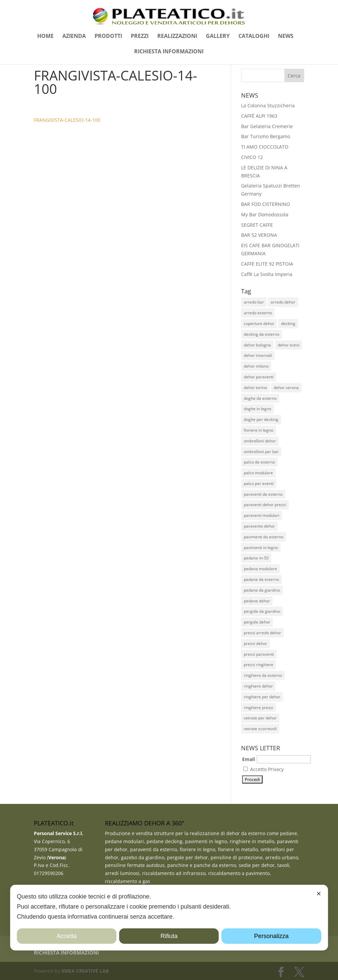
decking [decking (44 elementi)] (288, 323)
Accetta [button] (67, 936)
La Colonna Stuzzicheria (268, 105)
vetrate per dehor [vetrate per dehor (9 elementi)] (260, 718)
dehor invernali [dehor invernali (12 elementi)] (258, 355)
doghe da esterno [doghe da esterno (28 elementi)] (260, 398)
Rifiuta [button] (169, 936)
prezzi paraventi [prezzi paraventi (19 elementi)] (259, 654)
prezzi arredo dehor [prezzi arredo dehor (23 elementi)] (262, 633)
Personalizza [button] (271, 936)
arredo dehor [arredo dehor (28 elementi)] (283, 302)
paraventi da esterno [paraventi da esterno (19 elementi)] (263, 494)
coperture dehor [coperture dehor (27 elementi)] (259, 323)
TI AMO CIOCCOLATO (265, 147)
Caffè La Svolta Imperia (267, 274)
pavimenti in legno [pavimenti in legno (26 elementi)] (261, 548)
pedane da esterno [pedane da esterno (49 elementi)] (261, 579)
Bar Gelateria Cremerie (267, 126)
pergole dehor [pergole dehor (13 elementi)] (257, 622)
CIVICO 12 (252, 157)
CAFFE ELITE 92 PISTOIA (267, 264)
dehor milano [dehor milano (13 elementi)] (256, 366)
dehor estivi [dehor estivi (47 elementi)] (289, 345)
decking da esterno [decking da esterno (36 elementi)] (262, 334)
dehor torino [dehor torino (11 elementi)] (255, 388)
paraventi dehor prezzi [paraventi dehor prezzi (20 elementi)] (265, 505)
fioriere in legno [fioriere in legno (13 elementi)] (259, 430)
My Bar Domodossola (265, 214)
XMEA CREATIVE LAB (85, 971)
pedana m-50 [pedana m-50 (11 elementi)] (256, 558)
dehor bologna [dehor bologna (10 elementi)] (257, 345)
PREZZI (140, 37)
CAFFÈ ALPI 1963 (259, 116)
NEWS (286, 37)
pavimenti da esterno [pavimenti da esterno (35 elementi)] (264, 537)
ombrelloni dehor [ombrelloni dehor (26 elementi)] (260, 441)
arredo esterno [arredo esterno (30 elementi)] (258, 313)
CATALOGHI (254, 37)
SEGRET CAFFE (257, 225)
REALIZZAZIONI (177, 37)
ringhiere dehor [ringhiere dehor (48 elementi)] (258, 686)
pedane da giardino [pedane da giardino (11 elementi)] (262, 590)
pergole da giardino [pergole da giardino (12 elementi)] (262, 611)
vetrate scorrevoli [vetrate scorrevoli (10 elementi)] (260, 729)
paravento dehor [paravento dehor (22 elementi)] (259, 526)
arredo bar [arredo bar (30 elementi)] (254, 302)
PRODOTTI (108, 37)
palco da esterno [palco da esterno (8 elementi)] (259, 462)
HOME (45, 37)
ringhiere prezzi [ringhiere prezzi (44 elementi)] (259, 707)
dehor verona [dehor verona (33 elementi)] (286, 388)
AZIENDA (74, 37)
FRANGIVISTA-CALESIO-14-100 (67, 120)
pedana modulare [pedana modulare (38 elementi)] (260, 569)
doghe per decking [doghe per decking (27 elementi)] (261, 419)
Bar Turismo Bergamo (266, 136)
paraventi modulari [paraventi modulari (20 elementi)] (262, 515)
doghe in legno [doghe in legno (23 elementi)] (258, 409)
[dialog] (169, 918)
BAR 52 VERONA (259, 235)
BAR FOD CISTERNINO (266, 204)
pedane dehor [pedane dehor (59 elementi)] (257, 601)
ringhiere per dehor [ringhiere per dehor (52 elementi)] (262, 697)
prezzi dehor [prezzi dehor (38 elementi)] (256, 643)
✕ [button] (319, 894)
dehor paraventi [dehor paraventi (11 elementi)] (259, 377)
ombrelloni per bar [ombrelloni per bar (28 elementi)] (261, 452)
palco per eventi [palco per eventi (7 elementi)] (259, 483)
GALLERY (218, 37)
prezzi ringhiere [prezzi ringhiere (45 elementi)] (259, 665)
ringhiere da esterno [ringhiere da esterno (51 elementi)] (263, 675)
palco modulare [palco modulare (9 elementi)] (258, 473)
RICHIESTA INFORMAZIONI (169, 52)
